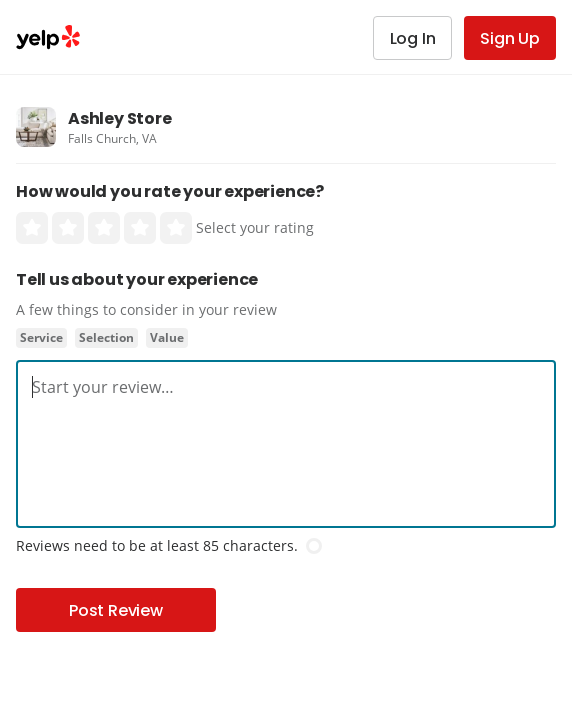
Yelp (48, 37)
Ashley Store (120, 118)
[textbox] (286, 387)
